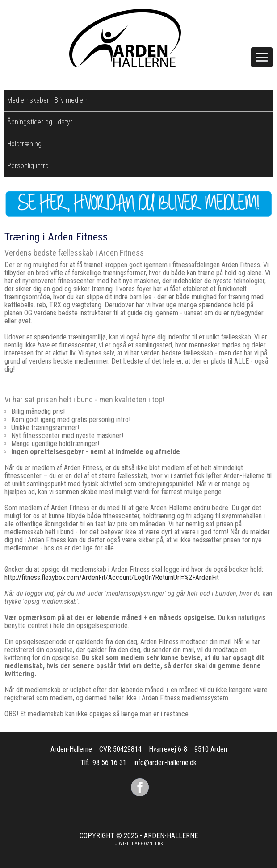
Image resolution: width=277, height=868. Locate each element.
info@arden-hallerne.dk (165, 763)
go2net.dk (152, 844)
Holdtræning (24, 144)
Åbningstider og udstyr (40, 122)
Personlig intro (28, 166)
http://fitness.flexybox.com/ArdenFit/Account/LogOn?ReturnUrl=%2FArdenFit (112, 577)
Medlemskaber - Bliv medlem (48, 100)
